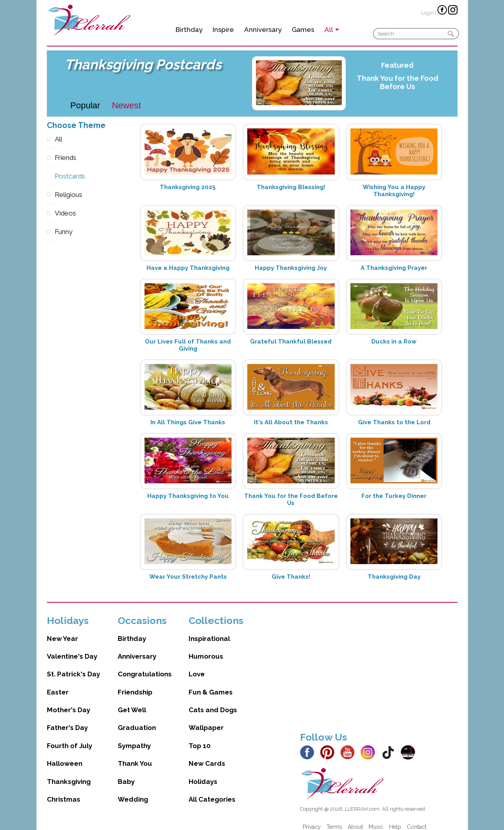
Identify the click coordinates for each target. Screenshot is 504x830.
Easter (58, 684)
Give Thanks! (291, 577)
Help (395, 819)
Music (376, 819)
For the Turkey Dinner (394, 496)
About (355, 819)
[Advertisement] (379, 662)
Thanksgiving (69, 774)
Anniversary (263, 30)
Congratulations (145, 666)
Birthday (189, 30)
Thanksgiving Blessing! (291, 187)
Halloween (65, 756)
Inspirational (209, 631)
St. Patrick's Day (73, 666)
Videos (51, 213)
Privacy (312, 819)
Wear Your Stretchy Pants (188, 577)
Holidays (203, 774)
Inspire (223, 30)
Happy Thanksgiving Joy (291, 268)
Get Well (132, 702)
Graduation (137, 720)
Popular (85, 105)
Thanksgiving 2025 (188, 187)
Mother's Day (69, 702)
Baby (126, 774)
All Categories (212, 791)
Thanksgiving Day (394, 577)
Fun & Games (211, 684)
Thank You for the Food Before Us (397, 82)
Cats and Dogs (213, 702)
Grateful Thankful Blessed (291, 342)
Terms (334, 819)
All (51, 139)
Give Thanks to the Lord (394, 422)
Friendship (135, 684)
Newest (126, 105)
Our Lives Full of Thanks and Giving (188, 345)
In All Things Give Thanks (188, 422)
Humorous (206, 648)
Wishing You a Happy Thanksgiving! (394, 191)
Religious (51, 195)
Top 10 (200, 738)
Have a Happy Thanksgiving (188, 268)
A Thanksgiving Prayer (394, 268)
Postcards (51, 176)
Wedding (133, 791)
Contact (417, 819)
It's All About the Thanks (291, 422)
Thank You (135, 756)
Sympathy (134, 738)
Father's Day (67, 720)
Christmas (64, 791)
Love (197, 666)
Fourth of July (69, 738)
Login (427, 13)
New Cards (207, 756)
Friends (51, 158)
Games (303, 30)
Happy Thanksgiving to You (188, 496)
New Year (62, 631)
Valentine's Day (72, 648)
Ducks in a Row (394, 342)
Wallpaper (206, 720)
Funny (51, 232)
